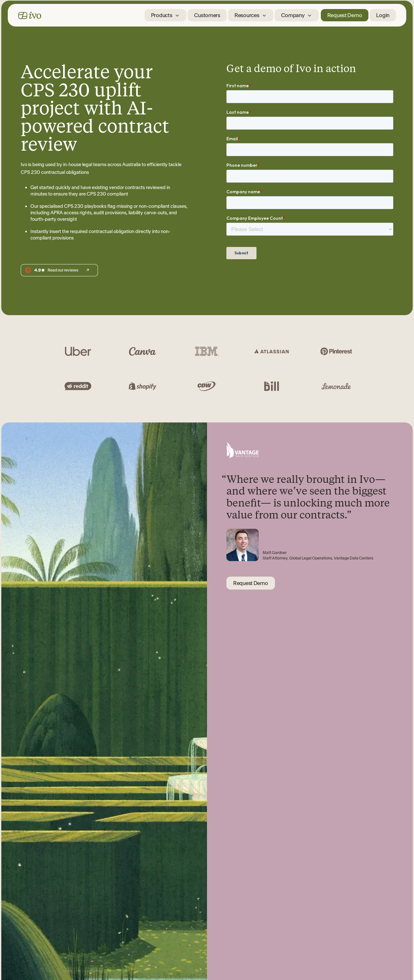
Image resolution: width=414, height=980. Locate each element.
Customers (207, 15)
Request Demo (345, 15)
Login (383, 15)
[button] (166, 15)
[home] (30, 15)
